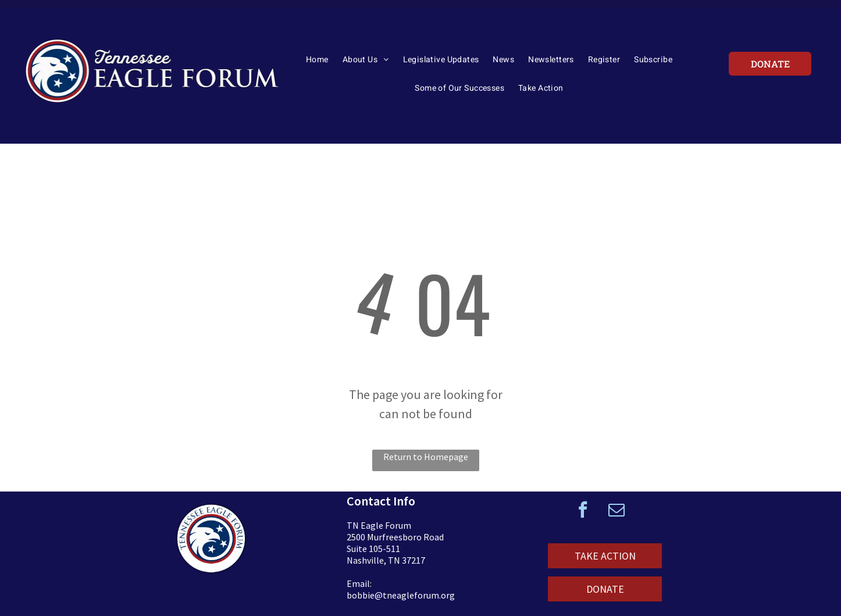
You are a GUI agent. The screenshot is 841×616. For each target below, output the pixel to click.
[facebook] (583, 511)
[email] (617, 511)
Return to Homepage (426, 457)
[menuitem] (317, 63)
